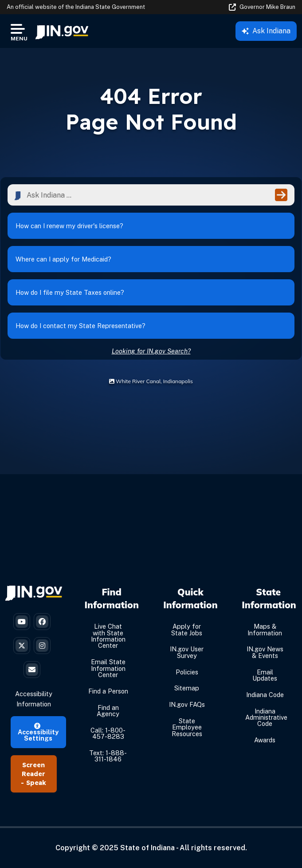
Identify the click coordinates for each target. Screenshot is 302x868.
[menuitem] (62, 31)
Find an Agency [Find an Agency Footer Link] (108, 711)
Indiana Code (265, 695)
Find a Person (108, 691)
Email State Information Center (108, 668)
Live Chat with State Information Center (108, 636)
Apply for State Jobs (187, 629)
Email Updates (265, 675)
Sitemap (187, 688)
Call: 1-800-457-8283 (108, 733)
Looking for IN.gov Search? (151, 351)
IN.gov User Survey (187, 652)
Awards (265, 740)
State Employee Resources (187, 727)
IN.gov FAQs (187, 704)
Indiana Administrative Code (266, 717)
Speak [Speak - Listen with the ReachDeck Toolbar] (36, 783)
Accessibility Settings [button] (38, 733)
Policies (187, 672)
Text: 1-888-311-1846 (108, 756)
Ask (266, 31)
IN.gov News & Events (265, 652)
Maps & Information (265, 629)
